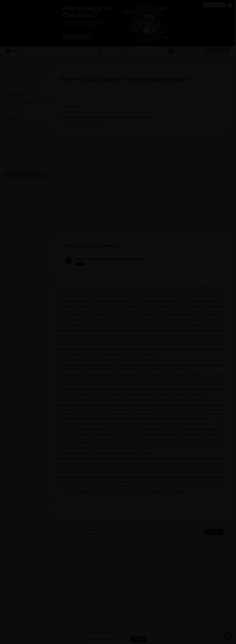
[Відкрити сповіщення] (180, 51)
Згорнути (210, 246)
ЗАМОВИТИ (214, 534)
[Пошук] (33, 51)
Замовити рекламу (214, 5)
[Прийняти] (139, 639)
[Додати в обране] (220, 90)
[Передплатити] (216, 51)
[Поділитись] (214, 90)
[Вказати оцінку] (204, 263)
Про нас (11, 268)
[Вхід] (193, 51)
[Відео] (68, 62)
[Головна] (57, 62)
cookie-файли (119, 639)
